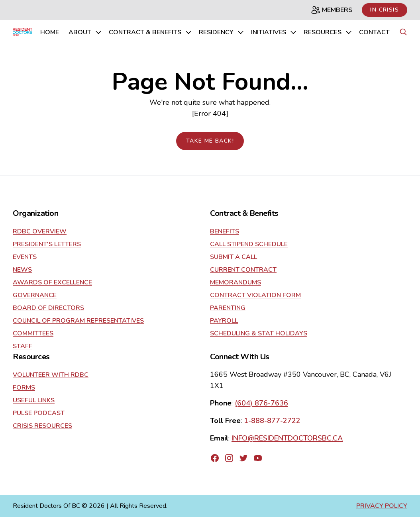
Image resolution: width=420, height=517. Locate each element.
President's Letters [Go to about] (47, 244)
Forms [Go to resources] (24, 388)
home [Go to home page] (50, 32)
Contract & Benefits (151, 32)
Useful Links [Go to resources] (34, 400)
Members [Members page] (332, 10)
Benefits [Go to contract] (225, 231)
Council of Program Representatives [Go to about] (78, 321)
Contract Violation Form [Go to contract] (255, 295)
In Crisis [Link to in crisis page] (385, 10)
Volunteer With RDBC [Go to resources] (51, 375)
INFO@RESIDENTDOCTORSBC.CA (287, 438)
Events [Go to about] (25, 257)
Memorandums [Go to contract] (236, 282)
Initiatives (274, 32)
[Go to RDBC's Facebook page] (215, 458)
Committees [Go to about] (33, 333)
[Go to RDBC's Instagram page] (229, 458)
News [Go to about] (22, 270)
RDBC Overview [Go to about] (40, 231)
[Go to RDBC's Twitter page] (243, 458)
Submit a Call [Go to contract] (234, 257)
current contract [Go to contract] (243, 270)
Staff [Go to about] (23, 346)
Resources (328, 32)
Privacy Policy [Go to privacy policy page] (382, 506)
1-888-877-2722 (272, 421)
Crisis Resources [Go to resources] (42, 426)
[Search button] (403, 32)
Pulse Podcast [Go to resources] (39, 413)
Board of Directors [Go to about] (48, 308)
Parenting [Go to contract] (228, 308)
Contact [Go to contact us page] (374, 32)
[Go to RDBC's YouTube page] (258, 458)
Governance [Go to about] (35, 295)
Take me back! (210, 141)
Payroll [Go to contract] (224, 321)
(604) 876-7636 (261, 403)
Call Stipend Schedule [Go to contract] (249, 244)
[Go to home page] (23, 32)
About (85, 32)
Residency (222, 32)
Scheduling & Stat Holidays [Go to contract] (259, 333)
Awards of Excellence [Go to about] (52, 282)
